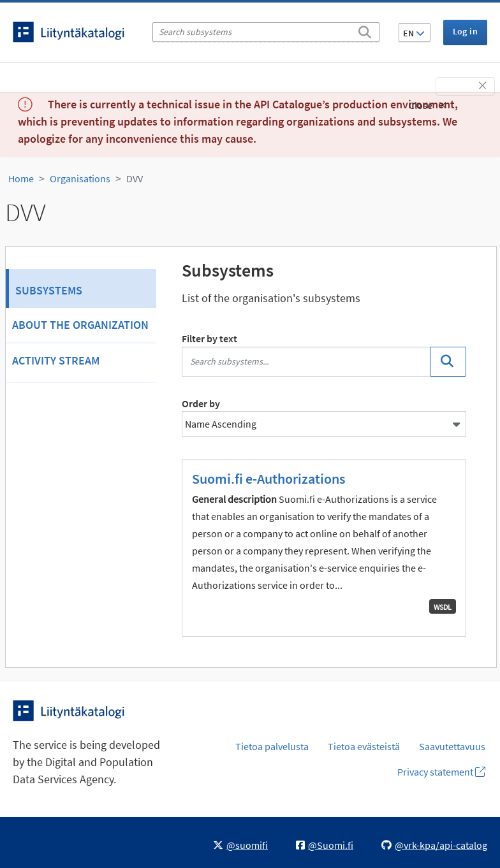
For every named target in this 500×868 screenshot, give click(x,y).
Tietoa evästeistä (364, 746)
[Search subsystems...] (306, 362)
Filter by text (210, 338)
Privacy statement (441, 772)
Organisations (80, 178)
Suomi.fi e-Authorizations (268, 479)
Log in (465, 31)
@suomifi (240, 845)
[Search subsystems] (266, 32)
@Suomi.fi (325, 845)
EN (414, 33)
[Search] (365, 30)
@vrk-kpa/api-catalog (434, 845)
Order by (201, 403)
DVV (135, 178)
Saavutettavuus (452, 746)
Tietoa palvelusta (272, 746)
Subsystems (49, 290)
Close (428, 105)
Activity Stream (56, 360)
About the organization (80, 325)
